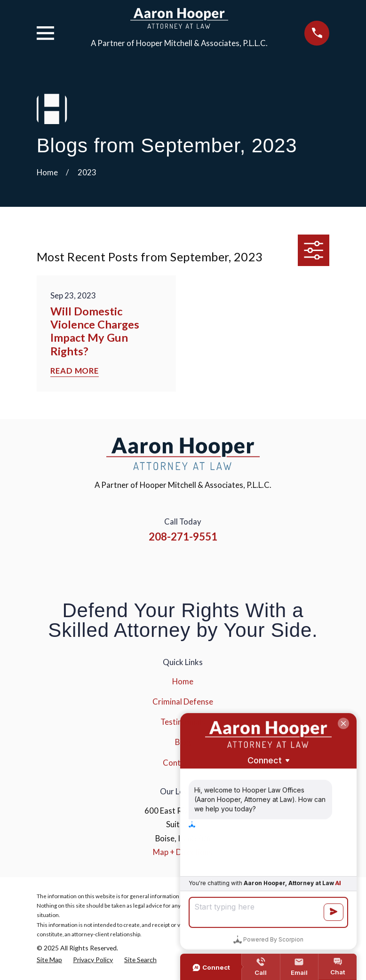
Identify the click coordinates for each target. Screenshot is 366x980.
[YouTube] (196, 566)
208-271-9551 (183, 537)
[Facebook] (145, 566)
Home (183, 681)
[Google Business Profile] (221, 566)
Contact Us (183, 763)
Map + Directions (183, 852)
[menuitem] (49, 960)
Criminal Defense (183, 702)
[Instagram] (171, 566)
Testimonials (183, 722)
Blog (183, 742)
